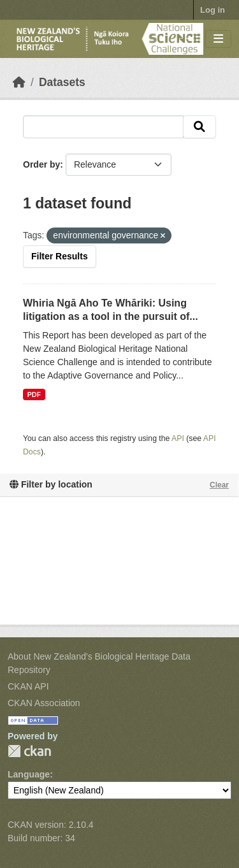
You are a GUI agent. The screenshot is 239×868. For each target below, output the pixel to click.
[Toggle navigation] (218, 39)
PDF (34, 394)
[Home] (19, 82)
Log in (213, 10)
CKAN (29, 751)
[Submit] (199, 127)
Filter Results (60, 256)
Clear (219, 485)
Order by (41, 164)
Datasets (62, 82)
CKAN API (28, 686)
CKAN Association (44, 703)
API (178, 438)
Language (29, 774)
